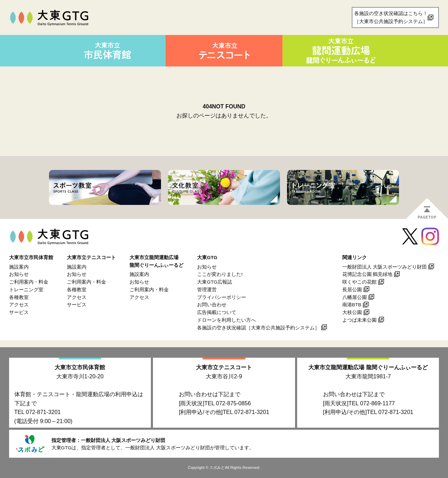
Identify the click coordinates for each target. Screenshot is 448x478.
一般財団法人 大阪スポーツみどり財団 (385, 267)
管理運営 (207, 290)
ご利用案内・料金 (29, 282)
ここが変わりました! (220, 274)
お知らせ (19, 274)
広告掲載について (217, 312)
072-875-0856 (233, 403)
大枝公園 (352, 312)
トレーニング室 (26, 290)
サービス (19, 312)
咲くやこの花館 (359, 282)
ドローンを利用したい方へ (226, 320)
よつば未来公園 (359, 320)
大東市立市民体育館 (80, 367)
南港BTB (352, 305)
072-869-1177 (378, 403)
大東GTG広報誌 (214, 282)
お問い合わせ (212, 305)
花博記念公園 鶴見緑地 (367, 274)
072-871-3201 (43, 412)
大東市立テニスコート (224, 367)
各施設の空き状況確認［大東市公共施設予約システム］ (258, 328)
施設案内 (19, 267)
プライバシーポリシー (222, 297)
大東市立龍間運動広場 (368, 367)
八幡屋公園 (355, 297)
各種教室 (19, 297)
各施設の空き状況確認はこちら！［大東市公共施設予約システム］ (391, 17)
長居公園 (352, 290)
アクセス (19, 305)
